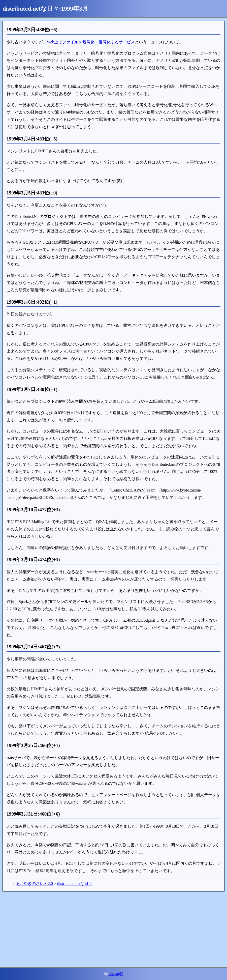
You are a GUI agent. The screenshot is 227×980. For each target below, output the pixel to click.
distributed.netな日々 (75, 884)
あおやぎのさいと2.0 (34, 884)
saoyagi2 (116, 974)
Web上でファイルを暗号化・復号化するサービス (91, 42)
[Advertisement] (114, 929)
